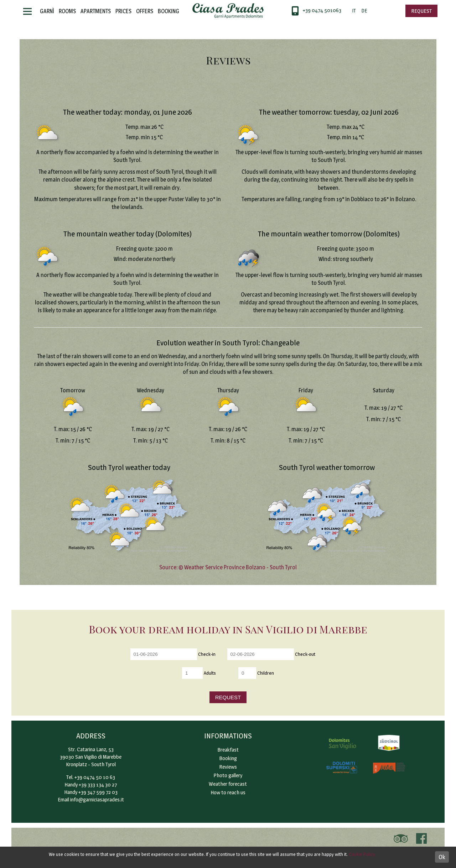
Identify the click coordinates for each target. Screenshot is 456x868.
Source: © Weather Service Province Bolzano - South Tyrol (228, 567)
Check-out (305, 654)
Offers (145, 11)
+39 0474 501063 (322, 10)
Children (266, 673)
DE (364, 11)
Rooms (67, 11)
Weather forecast (228, 784)
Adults (210, 673)
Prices (123, 11)
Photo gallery (228, 775)
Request (421, 11)
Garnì (47, 11)
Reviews (228, 767)
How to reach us (228, 792)
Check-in (207, 654)
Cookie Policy (362, 854)
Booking (169, 11)
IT (354, 11)
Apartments (96, 11)
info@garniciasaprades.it (97, 799)
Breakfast (228, 750)
